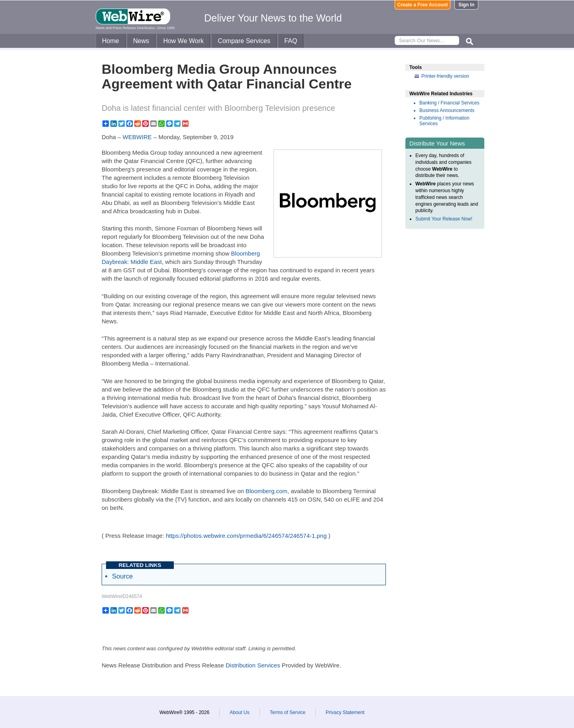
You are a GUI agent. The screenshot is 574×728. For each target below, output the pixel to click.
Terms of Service (288, 712)
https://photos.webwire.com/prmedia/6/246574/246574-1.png (246, 536)
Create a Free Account (423, 5)
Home (111, 41)
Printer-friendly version (445, 76)
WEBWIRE (137, 137)
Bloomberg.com (266, 491)
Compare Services (244, 41)
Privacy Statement (345, 712)
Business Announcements (447, 110)
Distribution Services (253, 665)
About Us (239, 712)
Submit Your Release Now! (444, 219)
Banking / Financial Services (449, 103)
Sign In (466, 5)
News (141, 41)
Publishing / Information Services (444, 121)
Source (122, 576)
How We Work (183, 41)
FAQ (291, 41)
